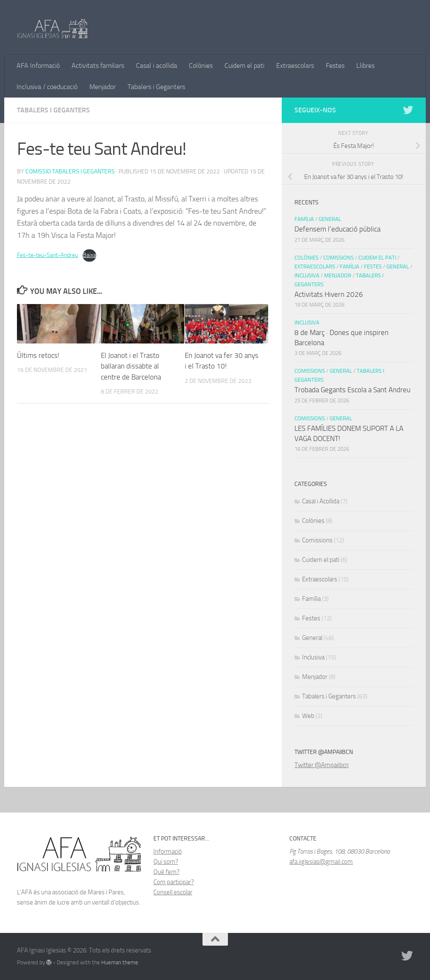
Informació (168, 852)
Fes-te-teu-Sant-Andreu (47, 255)
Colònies (201, 66)
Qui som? (166, 862)
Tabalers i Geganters (156, 87)
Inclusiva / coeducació (47, 87)
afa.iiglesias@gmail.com (321, 862)
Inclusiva (307, 275)
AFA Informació (38, 66)
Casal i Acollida (321, 501)
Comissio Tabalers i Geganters (70, 172)
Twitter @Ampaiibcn (322, 765)
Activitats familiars (98, 66)
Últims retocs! (38, 355)
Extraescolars (295, 66)
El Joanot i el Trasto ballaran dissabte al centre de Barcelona (131, 366)
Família (304, 219)
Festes (335, 66)
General (330, 219)
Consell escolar (173, 892)
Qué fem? (166, 872)
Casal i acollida (157, 66)
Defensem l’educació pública (337, 229)
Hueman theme (120, 962)
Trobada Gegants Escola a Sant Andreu (352, 390)
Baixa (89, 255)
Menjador (103, 87)
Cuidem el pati (244, 66)
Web (308, 716)
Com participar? (174, 882)
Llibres (365, 66)
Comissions (338, 258)
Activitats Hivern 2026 (329, 294)
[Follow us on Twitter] (408, 110)
